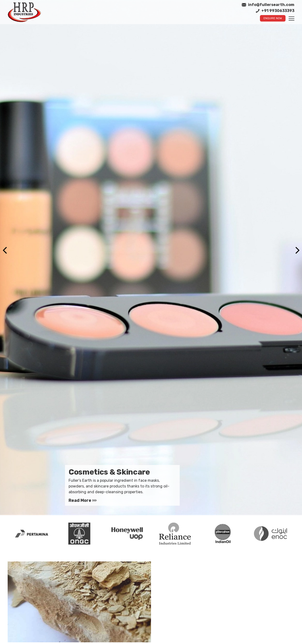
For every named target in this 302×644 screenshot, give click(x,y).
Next (297, 250)
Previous (5, 250)
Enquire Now (273, 18)
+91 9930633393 (275, 11)
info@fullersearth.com (268, 5)
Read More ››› (83, 500)
